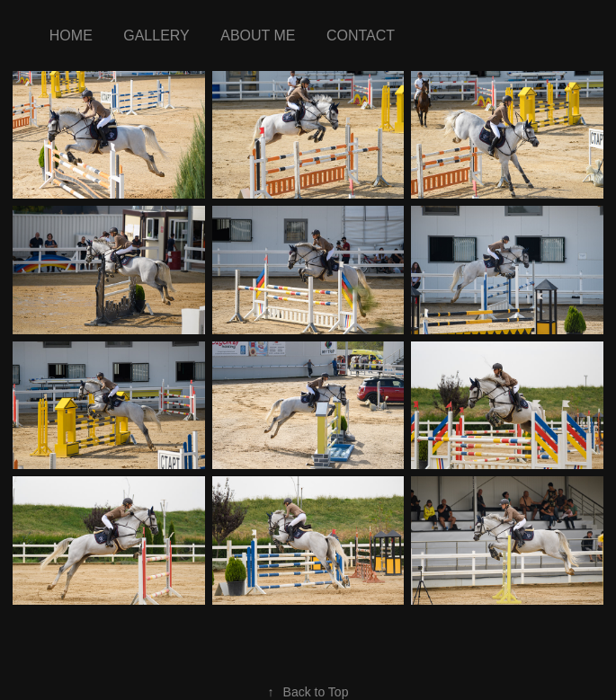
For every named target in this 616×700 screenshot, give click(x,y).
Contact (361, 35)
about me (258, 35)
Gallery (156, 35)
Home (71, 35)
